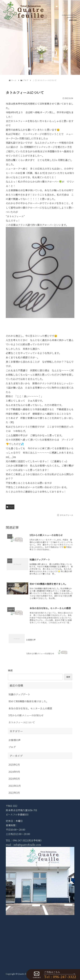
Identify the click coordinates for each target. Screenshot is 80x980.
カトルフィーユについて (22, 722)
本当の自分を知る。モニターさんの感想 (30, 708)
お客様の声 (15, 740)
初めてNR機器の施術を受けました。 (29, 701)
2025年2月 (14, 765)
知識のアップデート (19, 694)
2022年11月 (15, 786)
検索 (10, 670)
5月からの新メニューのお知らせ (26, 715)
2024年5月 (14, 779)
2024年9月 (14, 772)
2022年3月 (14, 793)
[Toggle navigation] (69, 11)
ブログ (10, 507)
